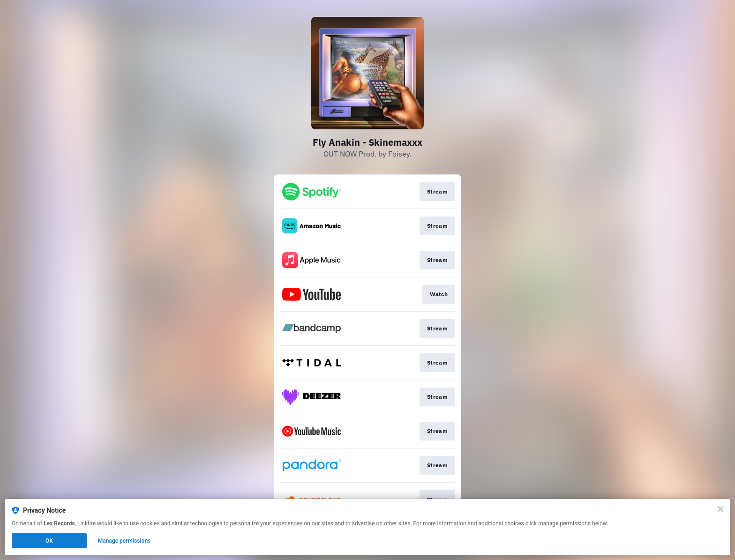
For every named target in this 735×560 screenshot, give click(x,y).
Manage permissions (124, 541)
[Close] (720, 509)
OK (49, 541)
